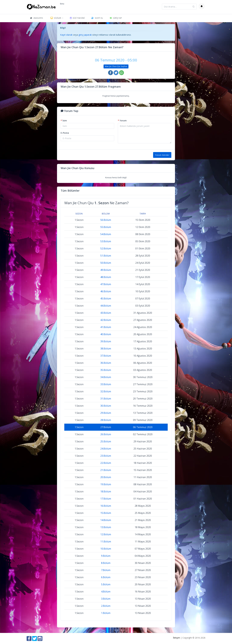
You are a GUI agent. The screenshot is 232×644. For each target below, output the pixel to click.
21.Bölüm (106, 470)
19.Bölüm (106, 484)
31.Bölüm (106, 399)
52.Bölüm (106, 248)
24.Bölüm (106, 449)
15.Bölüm (106, 513)
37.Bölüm (106, 356)
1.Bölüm (106, 613)
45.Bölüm (106, 299)
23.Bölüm (106, 456)
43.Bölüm (106, 313)
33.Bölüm (106, 384)
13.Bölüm (106, 527)
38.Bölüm (106, 349)
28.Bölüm (106, 420)
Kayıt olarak (66, 35)
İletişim (177, 638)
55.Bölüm (106, 227)
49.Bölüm (106, 270)
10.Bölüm (106, 549)
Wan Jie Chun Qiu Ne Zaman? (96, 203)
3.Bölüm (106, 599)
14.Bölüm (106, 520)
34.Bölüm (106, 377)
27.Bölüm (106, 427)
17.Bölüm (106, 499)
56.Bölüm (106, 220)
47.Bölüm (106, 284)
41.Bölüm (106, 327)
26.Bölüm (106, 434)
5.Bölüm (106, 584)
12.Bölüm (106, 534)
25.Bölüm (106, 441)
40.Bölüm (106, 334)
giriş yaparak (85, 35)
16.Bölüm (106, 506)
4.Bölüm (106, 592)
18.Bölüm (106, 491)
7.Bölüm (106, 570)
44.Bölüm (106, 306)
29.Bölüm (106, 413)
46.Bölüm (106, 291)
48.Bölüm (106, 277)
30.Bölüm (106, 406)
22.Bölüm (106, 463)
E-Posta (65, 133)
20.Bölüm (106, 477)
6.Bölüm (106, 577)
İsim (64, 121)
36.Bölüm (106, 363)
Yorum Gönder (162, 155)
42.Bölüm (106, 320)
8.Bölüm (106, 563)
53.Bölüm (106, 241)
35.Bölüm (106, 370)
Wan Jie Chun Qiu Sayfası (116, 66)
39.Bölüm (106, 341)
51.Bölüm (106, 256)
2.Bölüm (106, 606)
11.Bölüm (106, 542)
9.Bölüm (106, 556)
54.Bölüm (106, 234)
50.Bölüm (106, 263)
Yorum (122, 121)
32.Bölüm (106, 391)
